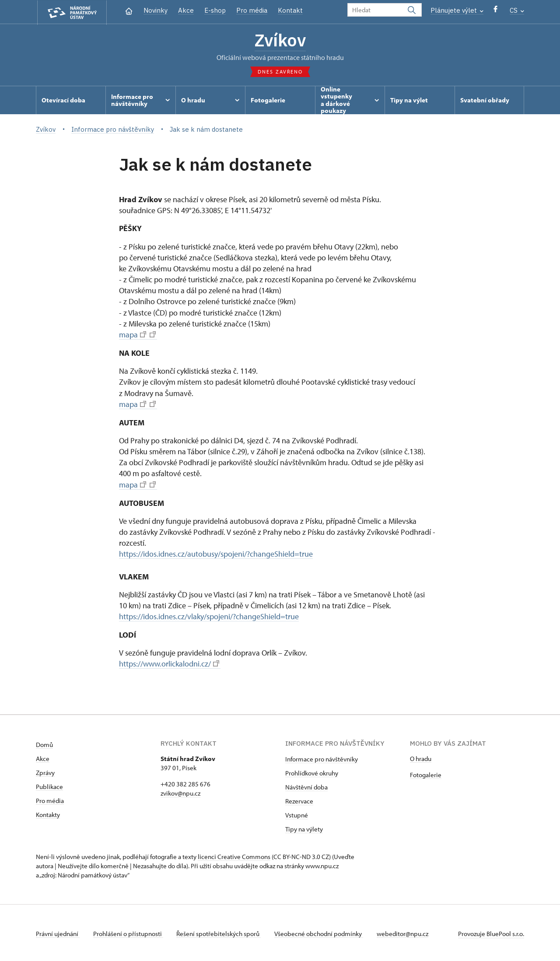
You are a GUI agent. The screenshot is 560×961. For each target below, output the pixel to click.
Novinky (156, 10)
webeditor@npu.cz (405, 932)
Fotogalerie (426, 773)
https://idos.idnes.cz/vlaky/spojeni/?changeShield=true (209, 616)
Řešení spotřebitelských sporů (220, 932)
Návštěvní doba (306, 785)
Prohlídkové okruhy (312, 771)
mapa (137, 335)
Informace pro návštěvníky (322, 757)
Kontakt (290, 10)
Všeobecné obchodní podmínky (320, 932)
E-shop (215, 10)
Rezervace (299, 799)
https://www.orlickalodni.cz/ (169, 663)
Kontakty (48, 813)
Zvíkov (280, 41)
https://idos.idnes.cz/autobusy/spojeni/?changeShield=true (216, 553)
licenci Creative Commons (234, 855)
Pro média (252, 10)
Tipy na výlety (304, 827)
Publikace (49, 785)
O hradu (421, 757)
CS (517, 10)
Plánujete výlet (457, 10)
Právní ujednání (58, 932)
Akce (186, 10)
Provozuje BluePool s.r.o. (491, 932)
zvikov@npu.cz (180, 791)
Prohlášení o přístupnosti (129, 932)
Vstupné (297, 813)
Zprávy (45, 771)
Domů (44, 743)
